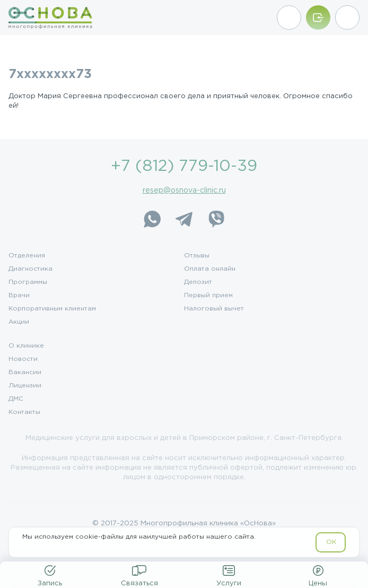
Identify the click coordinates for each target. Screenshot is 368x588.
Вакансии (25, 373)
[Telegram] (184, 219)
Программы (28, 282)
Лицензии (25, 386)
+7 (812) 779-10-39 (184, 166)
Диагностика (30, 269)
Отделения (27, 256)
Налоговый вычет (214, 309)
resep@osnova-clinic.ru (184, 191)
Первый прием (208, 296)
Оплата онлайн (210, 269)
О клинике (26, 346)
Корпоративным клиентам (52, 309)
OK (331, 542)
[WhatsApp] (152, 219)
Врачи (19, 296)
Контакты (24, 412)
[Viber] (216, 219)
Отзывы (197, 256)
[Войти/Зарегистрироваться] (318, 18)
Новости (23, 359)
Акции (19, 322)
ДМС (16, 399)
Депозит (198, 282)
